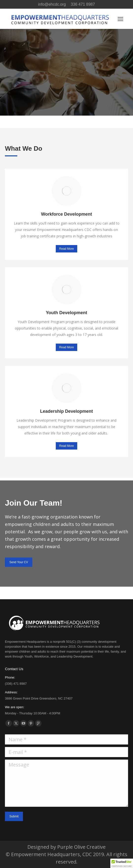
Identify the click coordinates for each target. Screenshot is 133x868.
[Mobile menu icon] (120, 19)
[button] (122, 863)
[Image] (67, 191)
